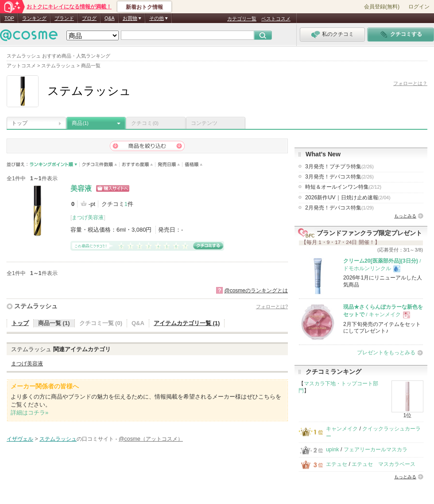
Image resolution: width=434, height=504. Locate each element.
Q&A (110, 18)
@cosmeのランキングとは (256, 291)
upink (333, 450)
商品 (80, 123)
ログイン (419, 7)
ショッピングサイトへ (113, 188)
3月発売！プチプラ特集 (339, 167)
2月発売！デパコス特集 (339, 208)
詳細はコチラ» (29, 413)
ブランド (64, 18)
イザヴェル (20, 439)
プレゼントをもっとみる (386, 353)
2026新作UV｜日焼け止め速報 (348, 198)
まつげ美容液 (88, 217)
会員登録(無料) (382, 7)
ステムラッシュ (36, 306)
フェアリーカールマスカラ (376, 450)
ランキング (34, 18)
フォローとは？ (410, 83)
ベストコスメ (276, 19)
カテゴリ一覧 (242, 19)
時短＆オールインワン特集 (343, 187)
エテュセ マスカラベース (384, 464)
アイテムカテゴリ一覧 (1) (187, 323)
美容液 (81, 188)
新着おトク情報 (144, 7)
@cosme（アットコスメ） (151, 439)
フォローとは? (272, 306)
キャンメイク (342, 429)
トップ (19, 123)
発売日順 (169, 165)
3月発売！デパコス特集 (339, 177)
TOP (9, 18)
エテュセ (337, 464)
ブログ (89, 18)
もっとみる (405, 216)
